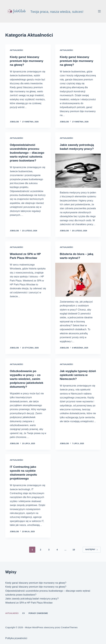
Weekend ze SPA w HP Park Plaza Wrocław (29, 603)
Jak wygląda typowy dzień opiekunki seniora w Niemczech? (77, 375)
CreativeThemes (69, 627)
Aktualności (16, 50)
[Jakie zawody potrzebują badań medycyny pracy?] (78, 171)
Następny (92, 549)
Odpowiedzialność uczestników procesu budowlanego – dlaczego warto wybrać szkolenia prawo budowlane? (28, 153)
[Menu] (99, 11)
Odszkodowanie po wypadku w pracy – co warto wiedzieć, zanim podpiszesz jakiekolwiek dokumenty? (27, 379)
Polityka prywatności (16, 638)
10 (74, 549)
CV (23, 613)
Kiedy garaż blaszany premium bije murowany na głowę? (27, 61)
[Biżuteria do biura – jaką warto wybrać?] (78, 280)
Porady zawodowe (38, 613)
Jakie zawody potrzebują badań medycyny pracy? (32, 599)
